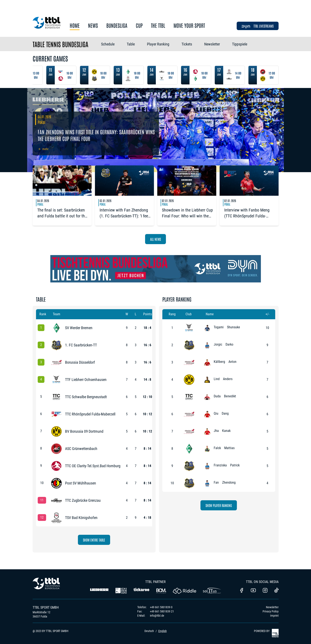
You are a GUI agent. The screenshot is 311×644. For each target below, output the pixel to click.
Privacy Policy (271, 611)
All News (155, 239)
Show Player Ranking (219, 505)
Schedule (108, 44)
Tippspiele (240, 44)
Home (75, 26)
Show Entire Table (94, 540)
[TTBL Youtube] (253, 591)
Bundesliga (117, 26)
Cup (139, 26)
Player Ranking (158, 44)
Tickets (187, 44)
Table (131, 44)
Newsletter (212, 44)
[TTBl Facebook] (242, 591)
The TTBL (158, 26)
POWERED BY (266, 633)
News (93, 26)
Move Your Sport (189, 26)
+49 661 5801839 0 (161, 607)
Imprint (274, 616)
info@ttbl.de (157, 616)
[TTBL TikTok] (276, 591)
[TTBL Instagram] (265, 591)
